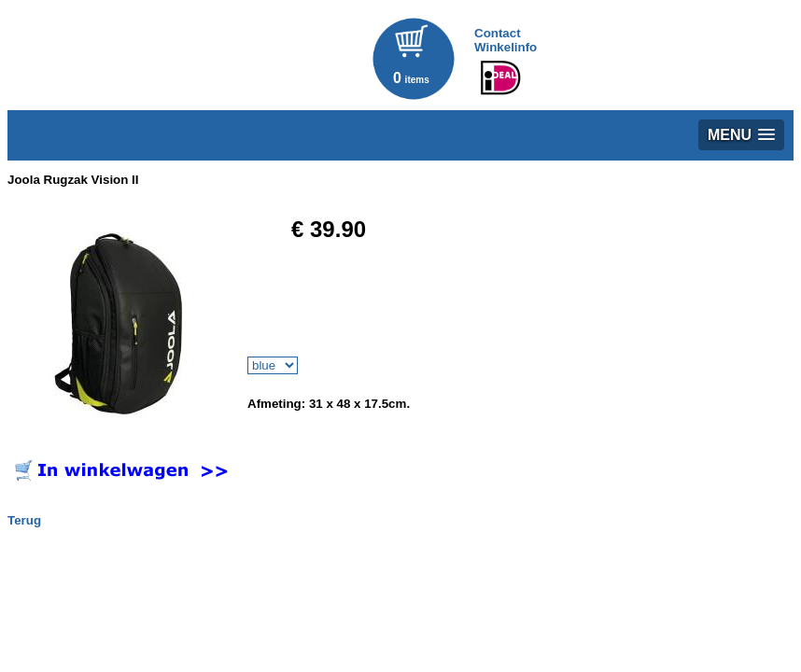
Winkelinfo (506, 47)
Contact (498, 33)
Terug (24, 520)
